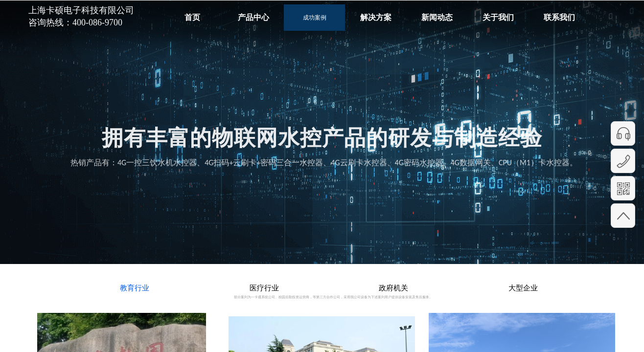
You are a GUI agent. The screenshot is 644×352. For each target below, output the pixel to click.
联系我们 (559, 17)
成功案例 (315, 18)
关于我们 (498, 17)
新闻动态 (437, 17)
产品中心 (253, 17)
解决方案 (376, 17)
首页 (192, 17)
